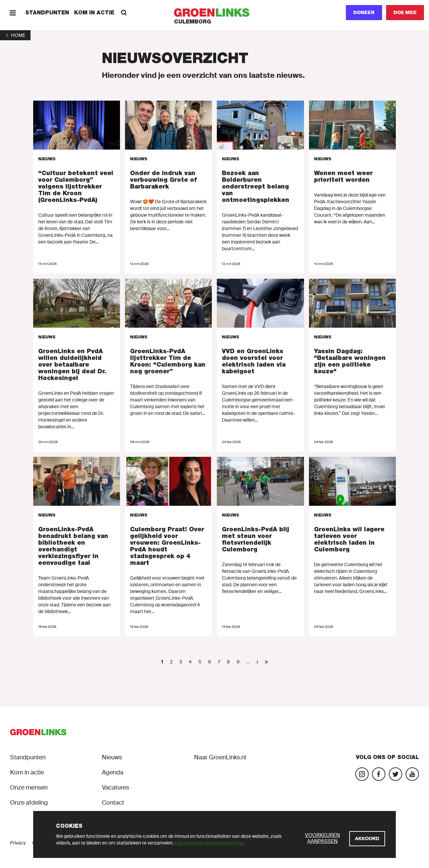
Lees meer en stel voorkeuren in (208, 843)
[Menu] (13, 13)
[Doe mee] (405, 13)
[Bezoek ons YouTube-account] (412, 774)
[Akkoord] (367, 839)
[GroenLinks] (215, 13)
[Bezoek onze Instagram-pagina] (362, 774)
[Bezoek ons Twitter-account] (395, 774)
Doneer (364, 12)
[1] (15, 35)
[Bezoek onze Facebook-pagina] (379, 774)
